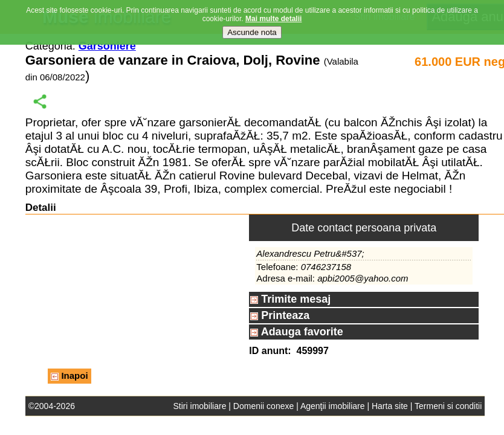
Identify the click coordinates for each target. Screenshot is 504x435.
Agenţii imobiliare (333, 406)
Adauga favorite (296, 332)
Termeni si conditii (448, 406)
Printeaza (280, 315)
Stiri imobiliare (200, 406)
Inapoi (69, 375)
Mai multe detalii (273, 19)
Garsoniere (107, 46)
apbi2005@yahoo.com (363, 278)
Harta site (390, 406)
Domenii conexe (263, 406)
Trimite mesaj (290, 299)
